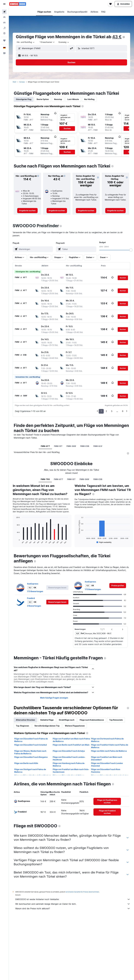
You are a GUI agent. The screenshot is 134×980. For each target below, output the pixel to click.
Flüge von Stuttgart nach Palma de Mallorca (30, 771)
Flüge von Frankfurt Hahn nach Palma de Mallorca (110, 746)
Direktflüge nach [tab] (67, 720)
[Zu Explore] (4, 33)
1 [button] (101, 411)
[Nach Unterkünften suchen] (4, 17)
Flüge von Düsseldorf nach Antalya (69, 751)
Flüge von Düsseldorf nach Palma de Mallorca (31, 740)
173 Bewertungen (35, 591)
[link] (27, 211)
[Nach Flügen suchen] (4, 12)
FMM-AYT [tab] (45, 446)
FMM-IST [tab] (58, 446)
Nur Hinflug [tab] (89, 99)
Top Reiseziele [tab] (116, 720)
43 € (117, 37)
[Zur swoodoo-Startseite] (18, 4)
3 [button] (112, 411)
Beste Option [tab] (43, 99)
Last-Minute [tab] (73, 99)
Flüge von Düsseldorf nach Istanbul (30, 745)
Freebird (31, 598)
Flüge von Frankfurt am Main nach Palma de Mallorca (71, 740)
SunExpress (33, 584)
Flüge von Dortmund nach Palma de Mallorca (107, 740)
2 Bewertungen (34, 606)
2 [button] (106, 411)
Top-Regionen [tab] (22, 726)
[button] (4, 4)
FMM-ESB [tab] (85, 446)
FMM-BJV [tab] (98, 446)
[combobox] (26, 42)
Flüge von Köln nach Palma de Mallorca (109, 751)
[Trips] (4, 41)
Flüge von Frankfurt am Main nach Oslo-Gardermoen (71, 771)
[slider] (131, 250)
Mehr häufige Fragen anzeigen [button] (54, 698)
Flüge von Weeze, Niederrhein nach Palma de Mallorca (30, 752)
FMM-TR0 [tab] (45, 479)
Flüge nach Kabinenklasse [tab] (92, 720)
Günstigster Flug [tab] (24, 99)
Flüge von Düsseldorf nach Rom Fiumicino (106, 771)
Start (15, 82)
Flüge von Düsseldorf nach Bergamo (31, 757)
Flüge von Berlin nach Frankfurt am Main (71, 745)
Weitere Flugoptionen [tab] (75, 726)
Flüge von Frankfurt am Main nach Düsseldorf (107, 758)
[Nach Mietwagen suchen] (4, 23)
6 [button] (123, 411)
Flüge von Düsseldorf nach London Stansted (107, 765)
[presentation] (124, 37)
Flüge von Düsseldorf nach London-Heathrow (69, 758)
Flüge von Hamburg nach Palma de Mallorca (69, 765)
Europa (22, 82)
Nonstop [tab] (58, 99)
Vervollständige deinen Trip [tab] (47, 726)
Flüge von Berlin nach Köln (26, 763)
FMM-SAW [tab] (71, 446)
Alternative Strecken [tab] (25, 720)
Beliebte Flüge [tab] (47, 720)
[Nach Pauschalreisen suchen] (4, 28)
